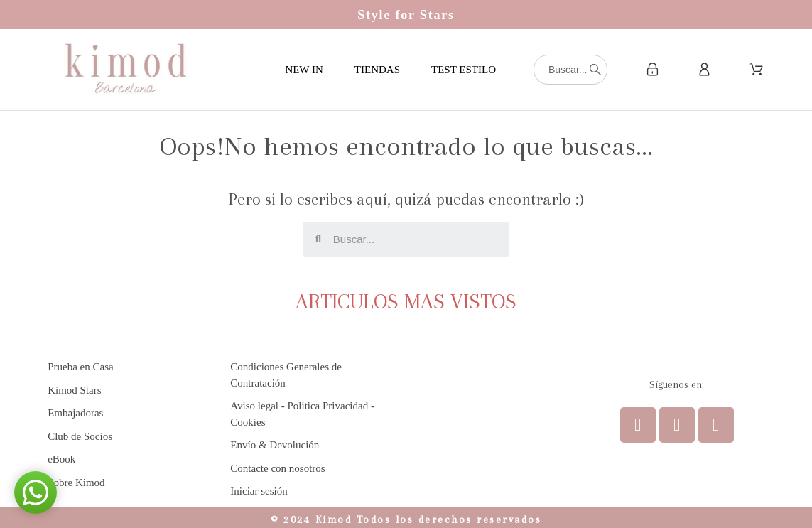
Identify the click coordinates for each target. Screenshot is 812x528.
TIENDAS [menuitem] (377, 70)
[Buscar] (570, 70)
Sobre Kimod (76, 483)
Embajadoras (75, 413)
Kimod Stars (74, 390)
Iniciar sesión (259, 491)
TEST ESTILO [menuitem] (464, 70)
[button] (36, 492)
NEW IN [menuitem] (304, 70)
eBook (61, 459)
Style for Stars (406, 15)
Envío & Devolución (275, 445)
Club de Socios (80, 436)
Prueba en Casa (80, 367)
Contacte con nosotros (277, 468)
